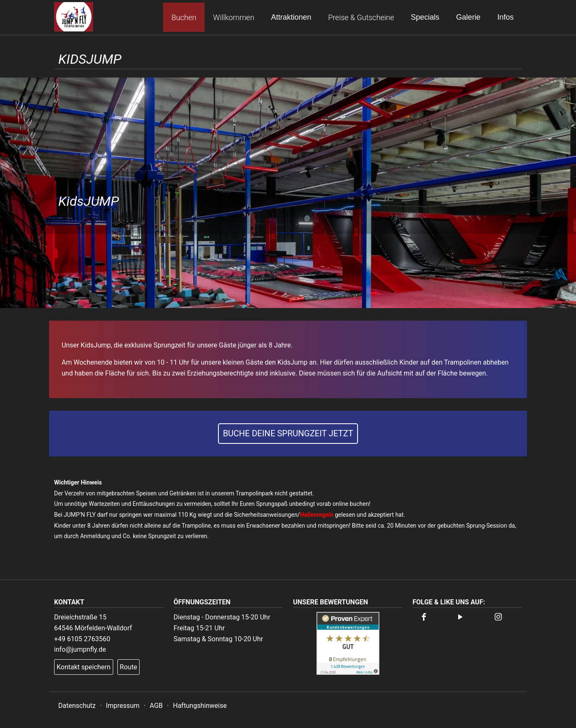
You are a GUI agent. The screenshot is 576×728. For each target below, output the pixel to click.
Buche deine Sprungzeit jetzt (288, 433)
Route (129, 667)
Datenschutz (77, 706)
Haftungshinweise (200, 706)
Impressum (123, 706)
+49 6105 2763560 (82, 639)
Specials (425, 17)
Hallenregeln (317, 515)
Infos (505, 17)
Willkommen (234, 17)
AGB (156, 706)
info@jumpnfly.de (80, 649)
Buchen (184, 17)
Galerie (468, 17)
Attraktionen (291, 17)
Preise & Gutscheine (361, 17)
